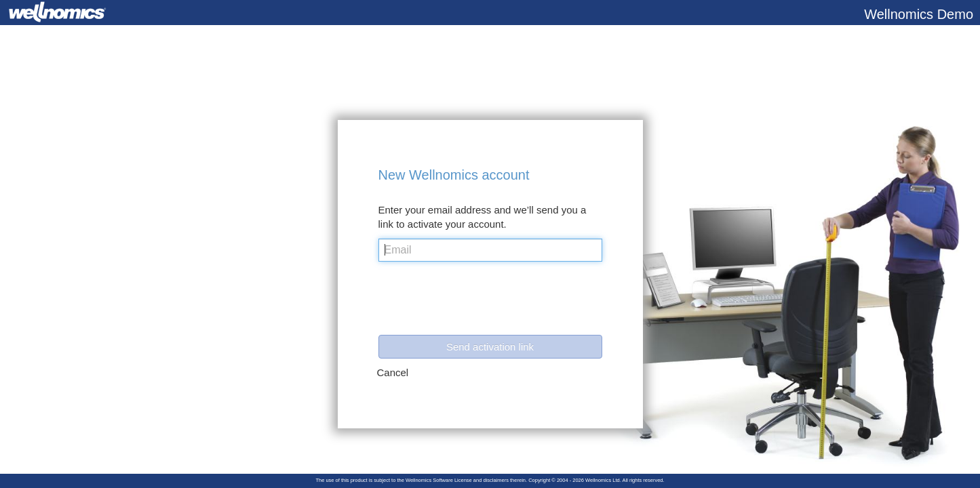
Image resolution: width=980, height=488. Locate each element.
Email (398, 250)
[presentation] (482, 302)
